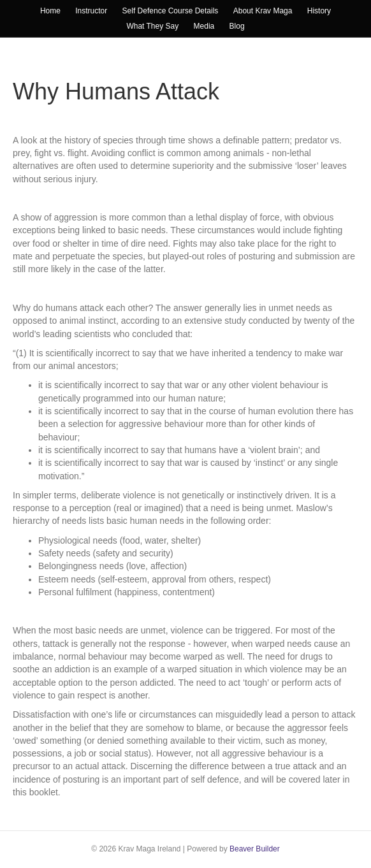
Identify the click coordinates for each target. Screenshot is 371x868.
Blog (237, 26)
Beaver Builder (255, 849)
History (319, 11)
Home (50, 11)
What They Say (152, 26)
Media (204, 26)
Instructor (91, 11)
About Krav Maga (263, 11)
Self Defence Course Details (171, 11)
